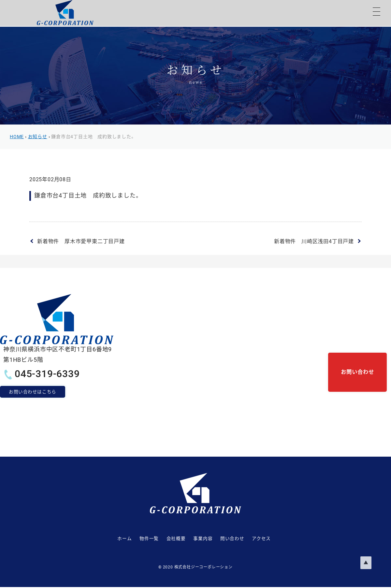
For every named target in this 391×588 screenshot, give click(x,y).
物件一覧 (136, 539)
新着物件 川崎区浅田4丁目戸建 (314, 241)
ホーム (105, 539)
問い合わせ (239, 539)
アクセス (275, 539)
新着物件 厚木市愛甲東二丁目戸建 (81, 241)
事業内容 (203, 539)
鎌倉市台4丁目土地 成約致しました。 (87, 195)
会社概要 (170, 539)
